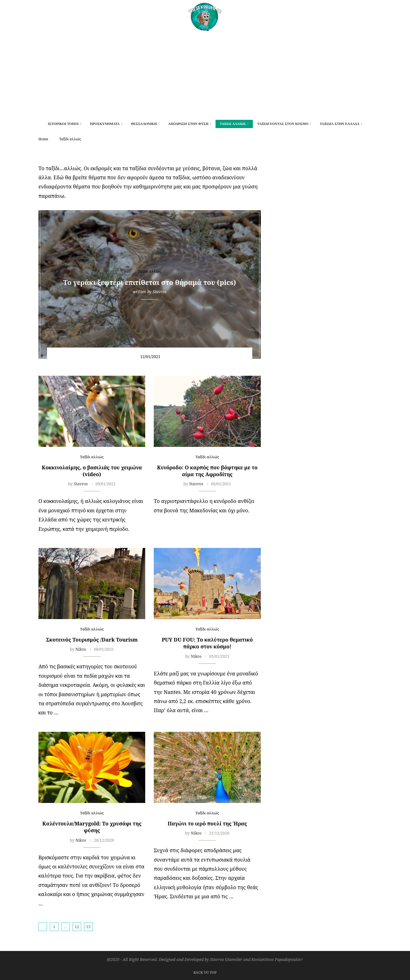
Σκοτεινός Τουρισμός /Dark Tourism (92, 640)
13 (88, 927)
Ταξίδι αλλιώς (233, 124)
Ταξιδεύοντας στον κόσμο (283, 124)
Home (43, 139)
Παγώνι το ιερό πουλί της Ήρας (207, 823)
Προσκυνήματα (105, 124)
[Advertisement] (205, 74)
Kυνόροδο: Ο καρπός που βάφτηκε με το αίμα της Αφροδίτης (207, 471)
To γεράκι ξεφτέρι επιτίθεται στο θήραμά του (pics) (150, 283)
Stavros (160, 292)
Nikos (81, 649)
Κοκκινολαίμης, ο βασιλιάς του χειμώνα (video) (92, 471)
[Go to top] (205, 972)
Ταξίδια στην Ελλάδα (340, 124)
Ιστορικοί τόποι (63, 124)
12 (77, 927)
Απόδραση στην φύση (188, 124)
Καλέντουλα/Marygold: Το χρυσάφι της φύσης (92, 827)
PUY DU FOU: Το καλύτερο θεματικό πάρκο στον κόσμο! (207, 643)
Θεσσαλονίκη (144, 124)
